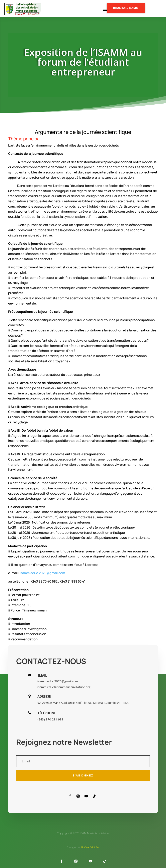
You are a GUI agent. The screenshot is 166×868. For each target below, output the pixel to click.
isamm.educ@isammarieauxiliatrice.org (64, 687)
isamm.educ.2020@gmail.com (42, 573)
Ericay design (90, 847)
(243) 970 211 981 (50, 719)
